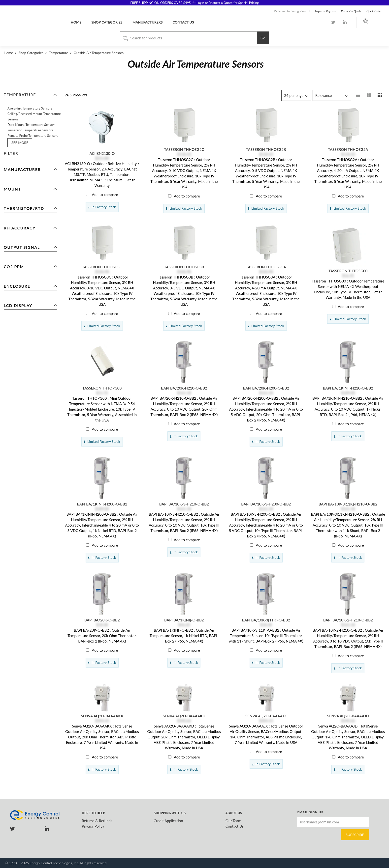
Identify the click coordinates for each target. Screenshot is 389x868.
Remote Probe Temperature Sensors (33, 136)
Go (263, 38)
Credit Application (168, 821)
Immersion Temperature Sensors (30, 130)
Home (76, 22)
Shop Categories (107, 22)
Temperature (58, 53)
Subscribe (355, 835)
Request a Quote (351, 11)
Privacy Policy (93, 826)
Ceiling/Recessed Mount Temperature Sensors (34, 116)
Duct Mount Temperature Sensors (31, 125)
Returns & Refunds (97, 821)
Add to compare (105, 195)
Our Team (233, 821)
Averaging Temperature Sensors (30, 108)
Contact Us (235, 826)
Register (331, 11)
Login (319, 11)
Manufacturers (148, 22)
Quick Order (374, 11)
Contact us (183, 22)
